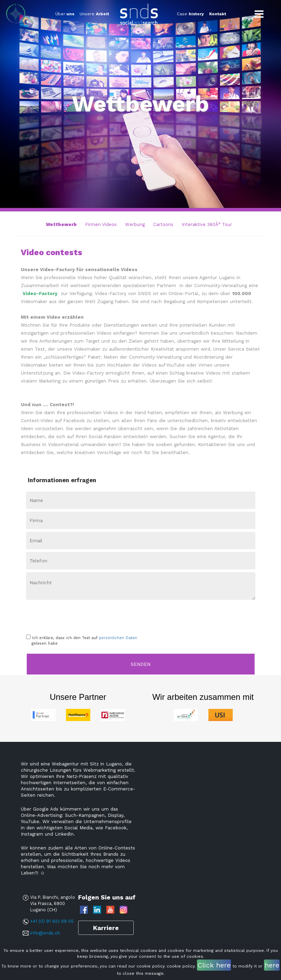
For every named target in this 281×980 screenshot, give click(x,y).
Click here (214, 965)
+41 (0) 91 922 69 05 (52, 921)
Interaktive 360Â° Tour (207, 224)
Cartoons (163, 224)
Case (190, 14)
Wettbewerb (61, 224)
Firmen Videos (101, 224)
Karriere (106, 928)
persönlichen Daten (118, 638)
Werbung (135, 224)
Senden (140, 664)
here (272, 965)
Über (65, 14)
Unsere (94, 14)
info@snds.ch (45, 933)
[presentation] (67, 615)
